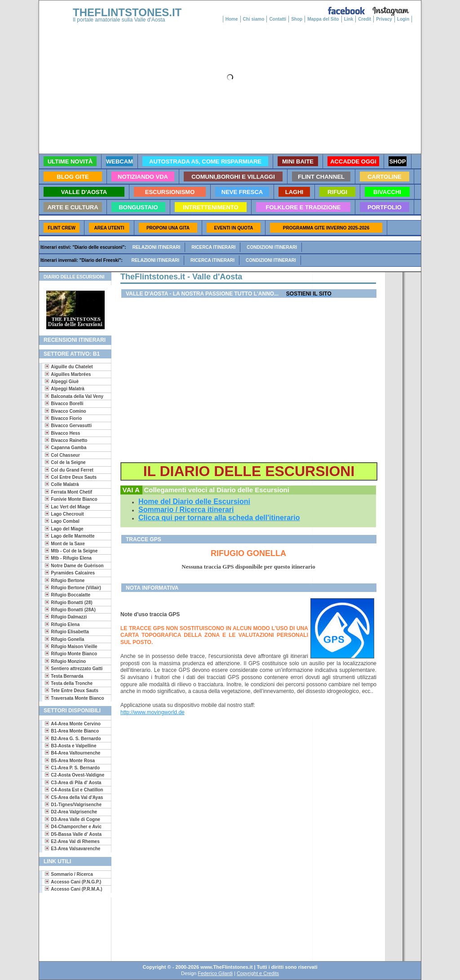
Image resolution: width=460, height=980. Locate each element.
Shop (297, 19)
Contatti (278, 19)
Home (232, 19)
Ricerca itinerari (213, 247)
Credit (365, 19)
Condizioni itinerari (272, 247)
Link (349, 19)
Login (403, 19)
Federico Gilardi (215, 973)
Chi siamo (254, 19)
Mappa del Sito (323, 19)
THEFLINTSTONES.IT (127, 12)
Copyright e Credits (258, 973)
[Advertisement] (72, 926)
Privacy (384, 19)
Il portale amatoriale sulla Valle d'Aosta (119, 20)
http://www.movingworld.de (153, 712)
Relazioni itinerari (157, 247)
